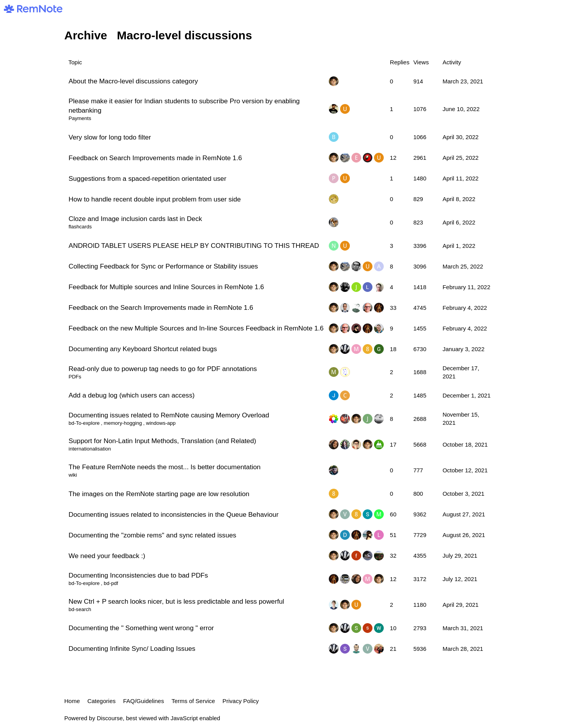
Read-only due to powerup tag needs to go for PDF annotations (163, 369)
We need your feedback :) (107, 556)
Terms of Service (193, 701)
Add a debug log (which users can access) (132, 395)
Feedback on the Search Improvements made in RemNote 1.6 (161, 307)
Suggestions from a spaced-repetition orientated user (147, 178)
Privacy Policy (241, 701)
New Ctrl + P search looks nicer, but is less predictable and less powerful (176, 601)
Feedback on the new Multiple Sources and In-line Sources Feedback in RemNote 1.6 (196, 328)
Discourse (110, 718)
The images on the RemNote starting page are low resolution (159, 494)
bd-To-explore (84, 423)
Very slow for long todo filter (110, 137)
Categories (101, 701)
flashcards (80, 227)
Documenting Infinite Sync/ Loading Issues (132, 648)
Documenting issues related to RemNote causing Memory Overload (169, 415)
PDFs (75, 377)
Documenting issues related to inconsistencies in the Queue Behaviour (174, 514)
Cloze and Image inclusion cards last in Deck (135, 219)
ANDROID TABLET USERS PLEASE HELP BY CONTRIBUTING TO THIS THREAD (194, 246)
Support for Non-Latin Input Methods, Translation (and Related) (162, 441)
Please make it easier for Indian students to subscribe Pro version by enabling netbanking (184, 106)
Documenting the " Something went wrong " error (141, 628)
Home (72, 701)
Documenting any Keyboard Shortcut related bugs (143, 349)
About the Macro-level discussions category (133, 81)
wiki (73, 475)
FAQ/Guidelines (144, 701)
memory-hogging (123, 423)
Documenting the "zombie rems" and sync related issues (152, 535)
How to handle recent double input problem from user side (155, 199)
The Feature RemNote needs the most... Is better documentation (165, 467)
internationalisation (90, 449)
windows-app (161, 423)
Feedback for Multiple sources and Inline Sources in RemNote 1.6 (166, 287)
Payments (80, 118)
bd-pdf (111, 583)
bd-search (80, 609)
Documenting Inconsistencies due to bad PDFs (138, 575)
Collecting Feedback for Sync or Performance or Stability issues (163, 266)
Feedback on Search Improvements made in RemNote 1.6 (155, 158)
